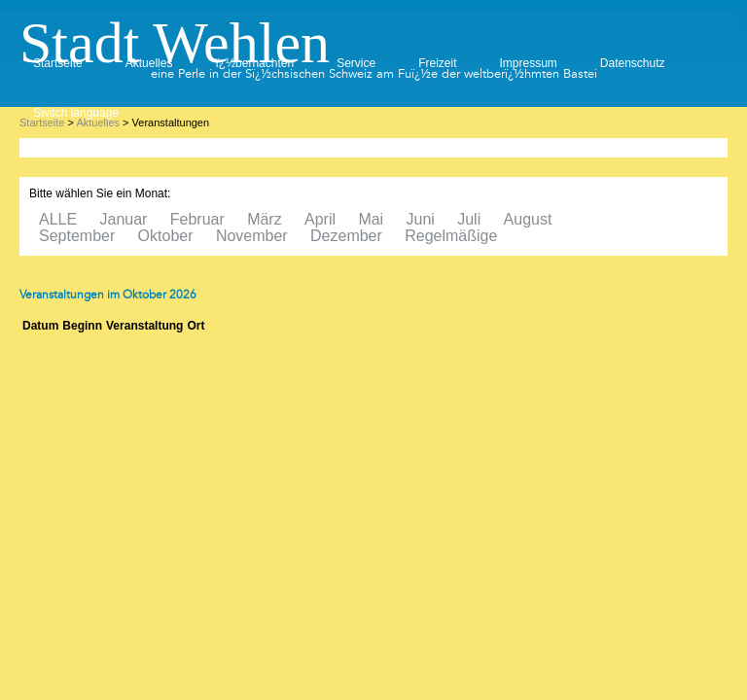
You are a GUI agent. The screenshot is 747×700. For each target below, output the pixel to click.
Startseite (58, 63)
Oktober (166, 236)
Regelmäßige (451, 236)
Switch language (76, 113)
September (77, 236)
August (528, 219)
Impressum (528, 63)
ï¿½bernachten (254, 63)
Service (356, 63)
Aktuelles (149, 63)
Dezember (346, 236)
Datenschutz (633, 63)
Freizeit (437, 63)
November (252, 236)
